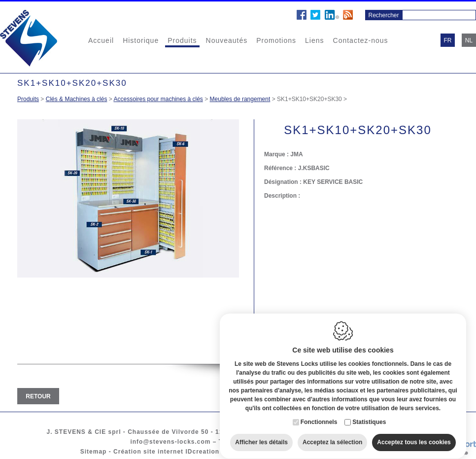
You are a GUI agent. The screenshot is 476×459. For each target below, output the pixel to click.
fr (448, 40)
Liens (314, 40)
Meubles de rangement (240, 99)
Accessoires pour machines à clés (158, 99)
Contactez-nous (361, 40)
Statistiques (369, 413)
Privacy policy (319, 452)
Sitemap (94, 452)
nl (469, 40)
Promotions (276, 40)
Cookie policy (266, 452)
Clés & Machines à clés (77, 99)
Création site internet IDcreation (166, 452)
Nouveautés (227, 40)
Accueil (101, 40)
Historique (141, 40)
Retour (38, 396)
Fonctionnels (319, 413)
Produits (182, 40)
